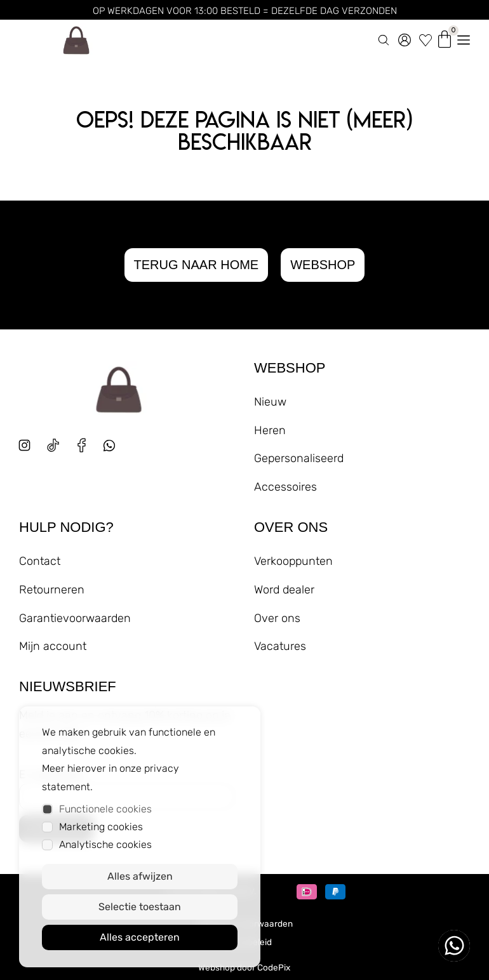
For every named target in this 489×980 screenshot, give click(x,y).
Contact (40, 561)
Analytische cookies (105, 844)
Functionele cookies (105, 809)
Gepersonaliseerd (299, 458)
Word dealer (284, 590)
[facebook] (82, 445)
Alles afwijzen (140, 876)
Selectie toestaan (140, 907)
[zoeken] (384, 37)
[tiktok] (53, 445)
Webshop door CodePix (244, 967)
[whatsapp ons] (454, 946)
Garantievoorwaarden (75, 618)
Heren (270, 430)
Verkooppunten (293, 561)
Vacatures (280, 646)
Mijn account (53, 646)
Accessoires (285, 487)
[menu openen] (464, 37)
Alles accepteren (140, 937)
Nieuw (270, 402)
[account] (405, 37)
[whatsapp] (114, 450)
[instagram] (24, 445)
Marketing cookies (101, 827)
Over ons (277, 618)
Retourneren (52, 590)
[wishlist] (425, 38)
